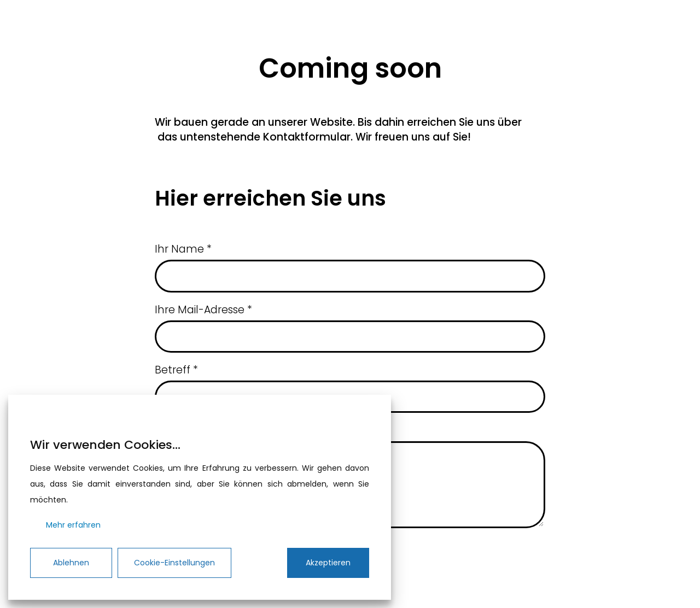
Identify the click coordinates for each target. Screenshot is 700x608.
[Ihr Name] (350, 276)
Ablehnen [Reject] (71, 563)
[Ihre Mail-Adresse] (350, 337)
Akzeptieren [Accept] (328, 563)
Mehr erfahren (73, 525)
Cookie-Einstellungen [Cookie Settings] (174, 563)
